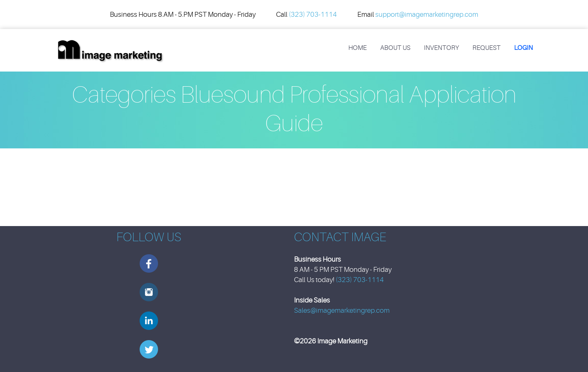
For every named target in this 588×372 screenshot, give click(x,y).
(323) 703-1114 (313, 15)
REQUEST (487, 48)
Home (357, 48)
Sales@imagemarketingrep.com (342, 310)
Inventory (441, 48)
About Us (395, 48)
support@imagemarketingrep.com (427, 15)
